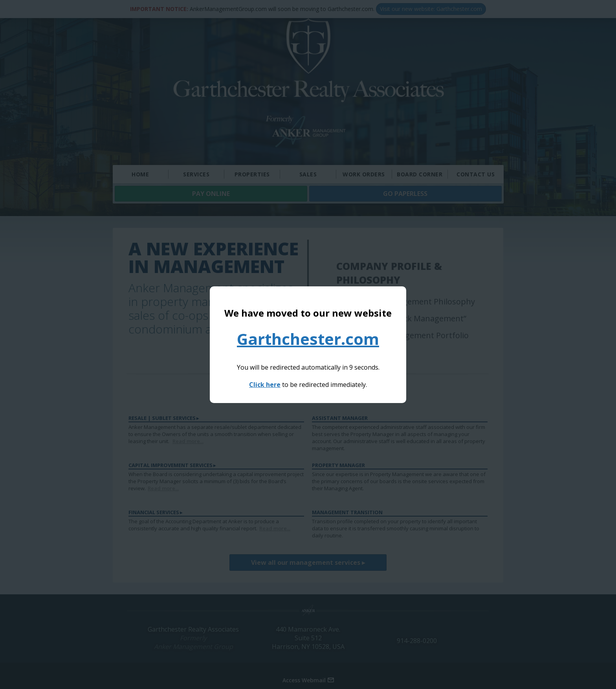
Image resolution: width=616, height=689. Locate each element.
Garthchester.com (308, 339)
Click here (265, 385)
